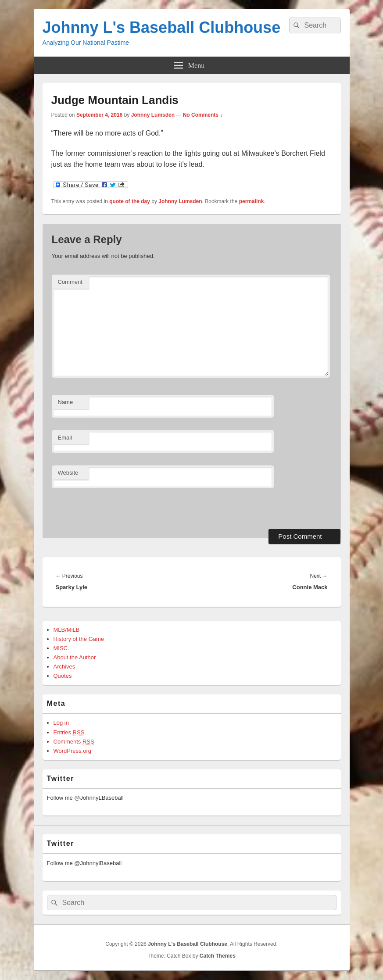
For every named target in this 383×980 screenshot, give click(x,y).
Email (65, 438)
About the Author (75, 657)
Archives (64, 667)
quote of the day (130, 201)
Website (68, 473)
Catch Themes (218, 956)
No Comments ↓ (203, 115)
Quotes (63, 676)
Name (66, 402)
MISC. (61, 648)
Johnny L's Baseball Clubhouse (162, 27)
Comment (70, 282)
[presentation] (112, 508)
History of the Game (79, 639)
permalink (252, 201)
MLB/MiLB (67, 630)
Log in (61, 723)
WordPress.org (72, 751)
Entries (69, 733)
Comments (74, 742)
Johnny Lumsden (153, 115)
